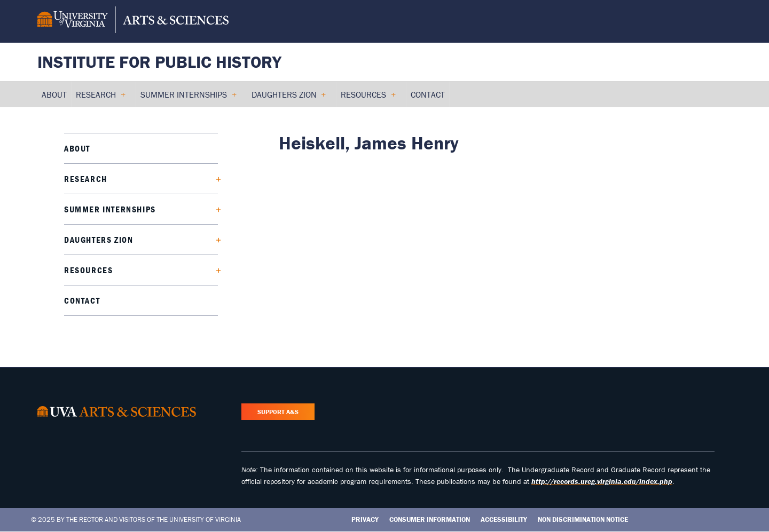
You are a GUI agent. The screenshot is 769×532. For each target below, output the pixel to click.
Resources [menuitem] (368, 98)
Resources (88, 270)
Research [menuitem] (100, 98)
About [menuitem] (54, 94)
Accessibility (504, 519)
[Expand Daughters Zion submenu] (214, 240)
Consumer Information (430, 519)
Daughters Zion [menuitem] (289, 98)
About (77, 148)
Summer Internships (110, 209)
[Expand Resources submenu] (214, 270)
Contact (82, 300)
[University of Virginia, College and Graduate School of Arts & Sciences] (133, 21)
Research (86, 179)
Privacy (365, 519)
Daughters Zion (99, 240)
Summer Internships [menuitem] (188, 98)
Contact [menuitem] (428, 94)
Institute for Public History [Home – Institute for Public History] (159, 62)
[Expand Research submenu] (214, 179)
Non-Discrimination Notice (583, 519)
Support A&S (278, 412)
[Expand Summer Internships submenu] (214, 209)
